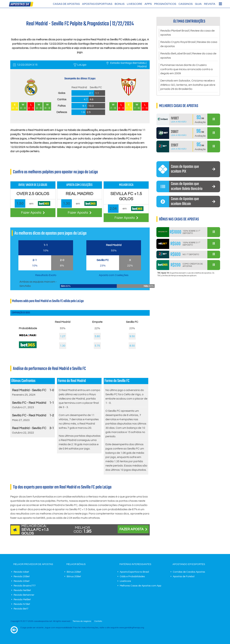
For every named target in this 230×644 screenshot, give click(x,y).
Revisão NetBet (22, 590)
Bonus (120, 4)
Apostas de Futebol (184, 576)
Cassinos (186, 4)
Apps (148, 4)
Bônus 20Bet (74, 576)
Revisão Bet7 (21, 609)
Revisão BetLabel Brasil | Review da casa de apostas (188, 56)
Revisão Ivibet (21, 572)
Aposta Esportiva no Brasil (134, 572)
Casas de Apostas (66, 4)
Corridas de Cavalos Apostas (189, 572)
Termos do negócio (82, 621)
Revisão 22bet (22, 581)
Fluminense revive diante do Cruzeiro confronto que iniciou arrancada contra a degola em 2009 (186, 70)
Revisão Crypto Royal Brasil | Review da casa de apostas (189, 45)
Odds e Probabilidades (132, 576)
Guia (198, 4)
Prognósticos (165, 4)
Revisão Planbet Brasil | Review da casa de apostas (187, 33)
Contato (98, 621)
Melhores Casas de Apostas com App (140, 586)
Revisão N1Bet (22, 604)
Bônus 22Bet (74, 572)
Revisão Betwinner (24, 595)
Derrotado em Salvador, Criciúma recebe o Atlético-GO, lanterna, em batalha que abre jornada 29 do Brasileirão (188, 86)
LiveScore (135, 4)
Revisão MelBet (22, 600)
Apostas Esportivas (97, 4)
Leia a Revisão (179, 123)
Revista (210, 4)
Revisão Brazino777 (25, 586)
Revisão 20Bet (22, 576)
